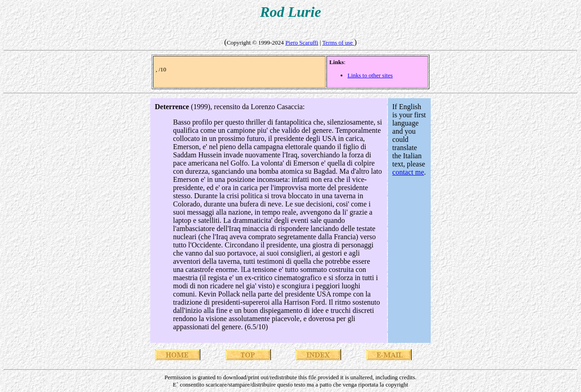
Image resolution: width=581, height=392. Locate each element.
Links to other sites (370, 75)
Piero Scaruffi (302, 43)
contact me (408, 172)
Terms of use (338, 43)
